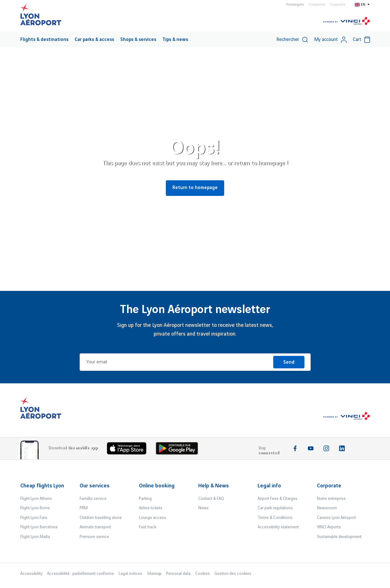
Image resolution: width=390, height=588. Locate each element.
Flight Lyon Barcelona (39, 527)
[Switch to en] (362, 4)
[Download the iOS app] (129, 450)
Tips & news (175, 40)
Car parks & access (94, 40)
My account (330, 40)
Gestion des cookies (233, 574)
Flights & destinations (44, 40)
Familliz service (93, 499)
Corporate (338, 5)
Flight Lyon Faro (34, 518)
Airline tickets (151, 508)
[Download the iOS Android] (179, 450)
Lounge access (153, 518)
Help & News (214, 486)
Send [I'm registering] (289, 362)
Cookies (202, 574)
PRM (84, 508)
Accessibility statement (278, 527)
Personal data (178, 574)
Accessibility (31, 574)
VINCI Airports (329, 527)
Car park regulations (275, 508)
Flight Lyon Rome (35, 508)
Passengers (295, 5)
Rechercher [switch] (292, 40)
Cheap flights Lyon (42, 486)
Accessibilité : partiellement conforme (81, 574)
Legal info (269, 486)
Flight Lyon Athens (36, 499)
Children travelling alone (101, 518)
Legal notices (131, 574)
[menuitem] (44, 39)
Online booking (157, 486)
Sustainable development (339, 537)
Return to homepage (195, 188)
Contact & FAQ (211, 499)
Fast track (148, 527)
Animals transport (95, 527)
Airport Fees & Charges (278, 499)
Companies (317, 5)
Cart (361, 40)
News (203, 508)
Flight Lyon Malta (35, 537)
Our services (95, 486)
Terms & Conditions (275, 518)
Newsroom (327, 508)
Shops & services (138, 40)
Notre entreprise (331, 499)
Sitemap (154, 574)
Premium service (94, 537)
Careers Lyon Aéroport (336, 518)
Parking (145, 499)
